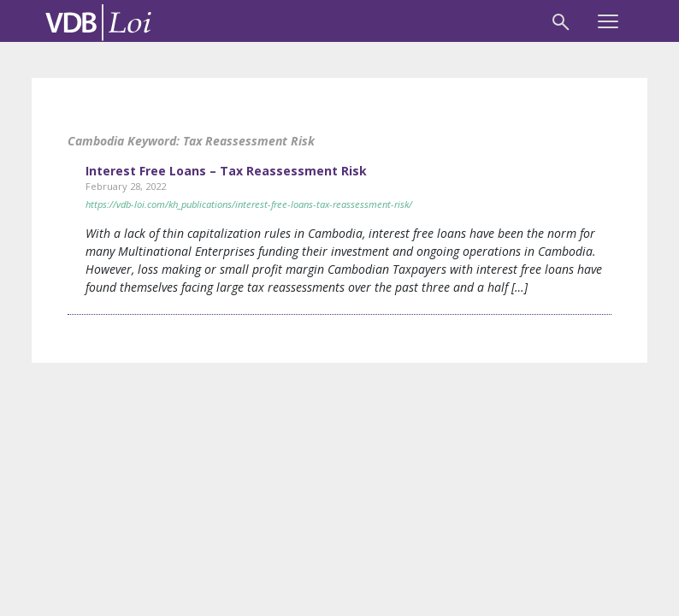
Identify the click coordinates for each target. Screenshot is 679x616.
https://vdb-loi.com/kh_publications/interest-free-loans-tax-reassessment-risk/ (249, 204)
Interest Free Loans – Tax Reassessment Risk (226, 171)
